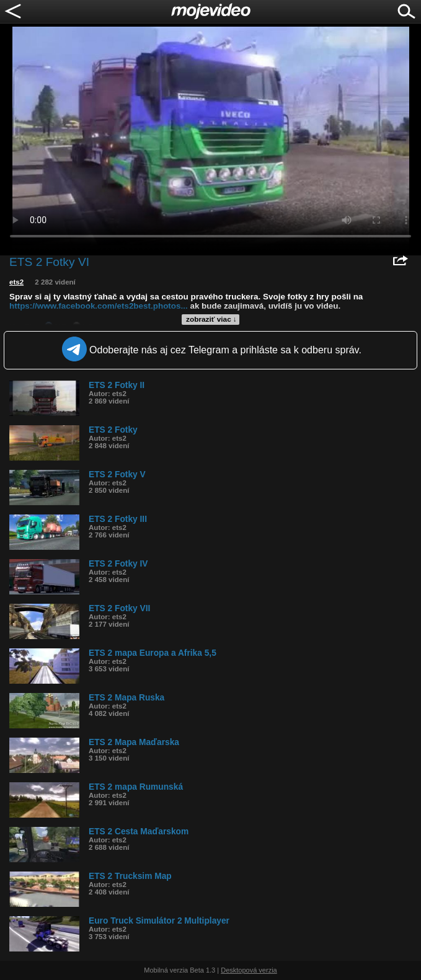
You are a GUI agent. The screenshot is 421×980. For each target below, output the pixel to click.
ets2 (16, 282)
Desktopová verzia (249, 970)
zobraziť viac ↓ (211, 319)
